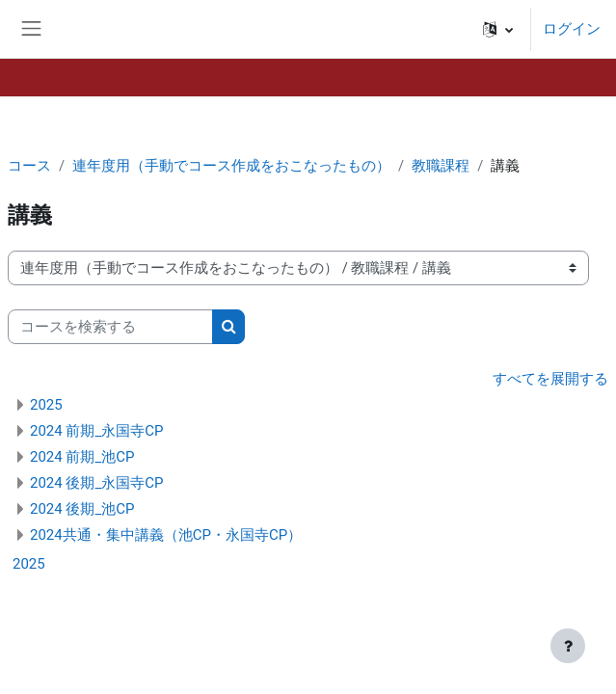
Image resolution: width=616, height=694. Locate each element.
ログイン (572, 29)
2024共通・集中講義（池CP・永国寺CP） (166, 535)
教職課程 (441, 166)
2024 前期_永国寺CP (96, 431)
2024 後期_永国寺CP (96, 483)
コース (29, 166)
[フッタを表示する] (568, 646)
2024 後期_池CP (82, 509)
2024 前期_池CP (82, 457)
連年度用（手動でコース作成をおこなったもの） (231, 166)
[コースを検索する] (110, 327)
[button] (498, 29)
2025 (46, 405)
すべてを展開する (550, 379)
